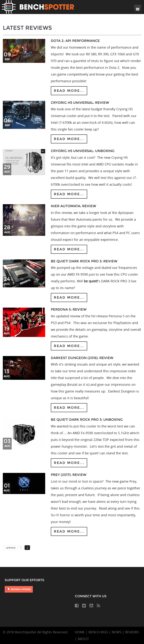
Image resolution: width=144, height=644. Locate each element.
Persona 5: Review (69, 309)
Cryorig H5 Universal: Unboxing (83, 151)
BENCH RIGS (98, 632)
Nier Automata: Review (73, 206)
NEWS (117, 632)
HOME (80, 632)
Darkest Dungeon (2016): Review (82, 358)
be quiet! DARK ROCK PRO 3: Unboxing (87, 420)
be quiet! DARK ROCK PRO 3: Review (84, 261)
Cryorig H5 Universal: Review (80, 103)
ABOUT (83, 639)
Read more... (69, 91)
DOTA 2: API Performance (75, 41)
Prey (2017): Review (69, 475)
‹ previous (10, 548)
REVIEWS (132, 632)
